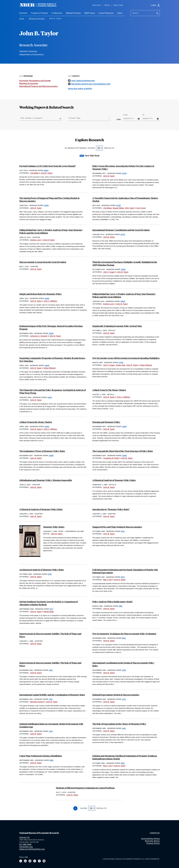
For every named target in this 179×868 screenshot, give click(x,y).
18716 (123, 234)
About (120, 13)
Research (23, 13)
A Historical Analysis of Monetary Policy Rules (114, 480)
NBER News (90, 13)
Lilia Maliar (34, 173)
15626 (51, 333)
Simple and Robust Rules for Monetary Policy (41, 294)
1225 (51, 731)
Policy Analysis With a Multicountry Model (112, 602)
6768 (50, 574)
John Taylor (130, 208)
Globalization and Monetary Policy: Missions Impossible (46, 480)
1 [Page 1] (75, 808)
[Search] (157, 14)
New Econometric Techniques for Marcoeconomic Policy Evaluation (124, 634)
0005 (123, 763)
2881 (121, 606)
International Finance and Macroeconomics (39, 86)
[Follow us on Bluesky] (30, 861)
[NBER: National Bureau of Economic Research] (40, 6)
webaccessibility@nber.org (32, 849)
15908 (47, 298)
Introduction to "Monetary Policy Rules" (111, 509)
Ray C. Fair (107, 580)
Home (22, 18)
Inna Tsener (141, 208)
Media (107, 5)
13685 (51, 456)
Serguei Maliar (118, 208)
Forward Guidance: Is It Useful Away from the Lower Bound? (47, 166)
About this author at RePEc (80, 89)
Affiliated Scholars (73, 13)
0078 (123, 577)
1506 (124, 670)
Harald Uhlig (49, 612)
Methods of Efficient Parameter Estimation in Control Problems (85, 788)
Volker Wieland (50, 368)
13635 (124, 456)
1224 (124, 699)
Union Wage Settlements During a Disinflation (41, 756)
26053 (46, 170)
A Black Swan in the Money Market (36, 422)
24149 (124, 173)
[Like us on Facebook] (39, 861)
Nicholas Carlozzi (37, 702)
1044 (124, 728)
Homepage (155, 833)
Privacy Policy (153, 843)
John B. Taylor (47, 173)
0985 (52, 760)
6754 (123, 531)
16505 (123, 269)
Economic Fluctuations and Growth (35, 81)
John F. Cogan (109, 272)
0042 (124, 638)
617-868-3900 (25, 844)
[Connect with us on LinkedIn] (25, 861)
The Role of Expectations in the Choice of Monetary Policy (119, 724)
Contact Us (25, 837)
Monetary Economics (29, 83)
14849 (47, 365)
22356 (46, 205)
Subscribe (97, 5)
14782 (121, 363)
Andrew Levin (35, 240)
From (128, 115)
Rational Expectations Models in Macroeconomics (116, 695)
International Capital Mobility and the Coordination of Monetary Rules (52, 695)
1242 (51, 699)
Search (135, 13)
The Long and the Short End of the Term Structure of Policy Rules (123, 451)
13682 (124, 427)
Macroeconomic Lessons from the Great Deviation (43, 262)
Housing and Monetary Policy (106, 422)
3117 (51, 609)
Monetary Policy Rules (54, 527)
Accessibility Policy (150, 839)
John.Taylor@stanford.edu (83, 81)
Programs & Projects (39, 13)
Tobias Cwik (121, 365)
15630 (123, 301)
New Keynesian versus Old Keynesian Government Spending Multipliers (126, 358)
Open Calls (118, 5)
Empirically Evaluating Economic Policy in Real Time (117, 326)
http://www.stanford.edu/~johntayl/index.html (91, 84)
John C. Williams (50, 301)
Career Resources (106, 13)
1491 (51, 670)
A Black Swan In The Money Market (109, 390)
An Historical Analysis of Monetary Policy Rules (42, 570)
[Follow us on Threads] (35, 861)
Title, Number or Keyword (31, 118)
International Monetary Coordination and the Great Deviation (121, 230)
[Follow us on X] (21, 861)
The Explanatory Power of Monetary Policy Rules (42, 451)
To (146, 115)
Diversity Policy (152, 841)
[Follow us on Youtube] (44, 861)
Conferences (57, 13)
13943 (47, 427)
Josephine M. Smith (111, 458)
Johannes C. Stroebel (39, 336)
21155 (118, 205)
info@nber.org (26, 847)
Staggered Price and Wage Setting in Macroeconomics (117, 527)
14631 (50, 397)
